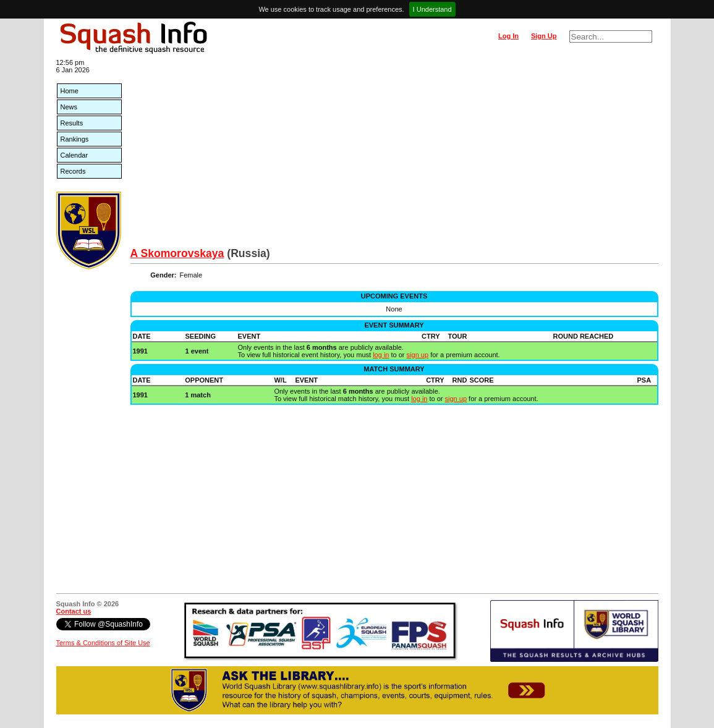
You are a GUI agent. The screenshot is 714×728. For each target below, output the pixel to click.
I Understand (432, 9)
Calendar (74, 155)
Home (70, 91)
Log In (508, 36)
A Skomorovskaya (177, 253)
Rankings (75, 139)
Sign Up (544, 36)
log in (381, 355)
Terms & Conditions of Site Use (103, 643)
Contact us (74, 611)
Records (73, 171)
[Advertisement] (394, 154)
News (69, 107)
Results (72, 123)
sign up (418, 355)
